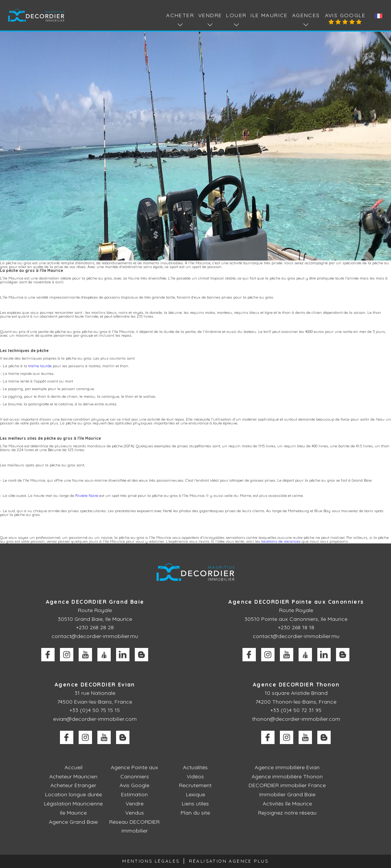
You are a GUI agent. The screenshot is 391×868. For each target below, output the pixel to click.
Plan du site (195, 813)
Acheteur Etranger (73, 785)
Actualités (195, 767)
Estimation (134, 794)
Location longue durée (74, 794)
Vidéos (195, 776)
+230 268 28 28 (95, 627)
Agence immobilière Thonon (287, 776)
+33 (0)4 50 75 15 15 (95, 710)
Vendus (135, 813)
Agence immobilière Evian (287, 767)
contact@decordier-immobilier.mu (95, 636)
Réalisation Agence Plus (229, 861)
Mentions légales (151, 861)
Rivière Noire (87, 496)
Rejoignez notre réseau (287, 813)
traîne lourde (40, 366)
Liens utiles (195, 804)
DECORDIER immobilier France (287, 785)
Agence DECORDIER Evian (95, 685)
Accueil (74, 767)
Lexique (195, 794)
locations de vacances (281, 541)
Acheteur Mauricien (73, 776)
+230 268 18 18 (296, 627)
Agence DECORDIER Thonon (296, 685)
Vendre (135, 804)
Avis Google (345, 15)
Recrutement (195, 785)
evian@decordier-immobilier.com (95, 719)
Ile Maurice (269, 15)
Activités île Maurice (287, 804)
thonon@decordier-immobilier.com (296, 719)
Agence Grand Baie (73, 822)
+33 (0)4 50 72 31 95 (296, 710)
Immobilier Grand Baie (287, 794)
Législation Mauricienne (73, 804)
